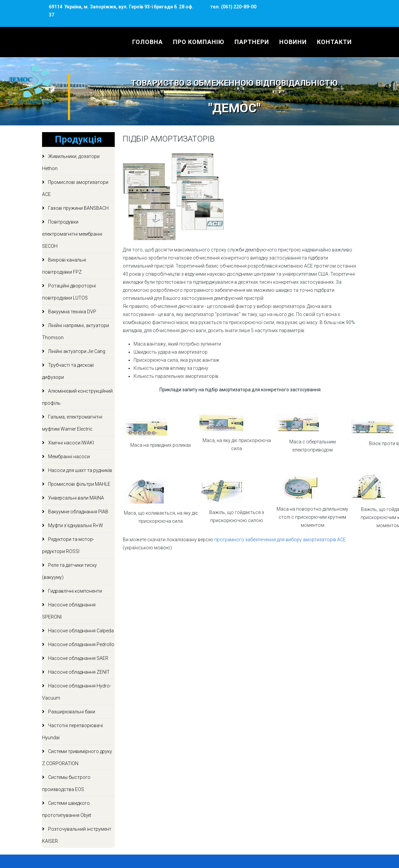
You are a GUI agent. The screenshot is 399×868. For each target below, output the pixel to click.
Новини (293, 42)
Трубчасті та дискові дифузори (68, 371)
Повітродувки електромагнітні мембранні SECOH (72, 234)
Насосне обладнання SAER (78, 658)
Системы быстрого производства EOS (66, 783)
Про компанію (199, 42)
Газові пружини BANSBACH (78, 208)
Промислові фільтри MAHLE (79, 484)
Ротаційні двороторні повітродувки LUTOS (69, 292)
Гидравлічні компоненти (75, 591)
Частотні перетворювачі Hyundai (72, 732)
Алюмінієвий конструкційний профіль (77, 397)
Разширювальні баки (71, 712)
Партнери (252, 42)
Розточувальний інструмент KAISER (77, 835)
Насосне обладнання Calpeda (80, 631)
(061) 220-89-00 (238, 7)
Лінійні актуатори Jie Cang (76, 351)
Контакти (334, 42)
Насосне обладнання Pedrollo (81, 644)
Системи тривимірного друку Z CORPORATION (77, 757)
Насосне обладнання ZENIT (78, 672)
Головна (148, 42)
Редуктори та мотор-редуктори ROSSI (68, 545)
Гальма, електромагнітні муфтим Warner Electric (72, 423)
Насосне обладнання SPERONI (69, 611)
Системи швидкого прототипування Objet (67, 809)
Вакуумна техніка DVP (72, 312)
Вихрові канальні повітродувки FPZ (64, 266)
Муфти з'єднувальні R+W (75, 525)
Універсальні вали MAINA (76, 498)
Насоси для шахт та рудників (80, 470)
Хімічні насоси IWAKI (70, 443)
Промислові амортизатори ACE (75, 188)
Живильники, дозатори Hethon (71, 162)
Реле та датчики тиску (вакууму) (69, 571)
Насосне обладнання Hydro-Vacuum (77, 692)
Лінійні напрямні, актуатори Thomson (76, 331)
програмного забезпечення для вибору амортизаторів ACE (280, 540)
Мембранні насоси (68, 457)
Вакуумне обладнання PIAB (78, 512)
